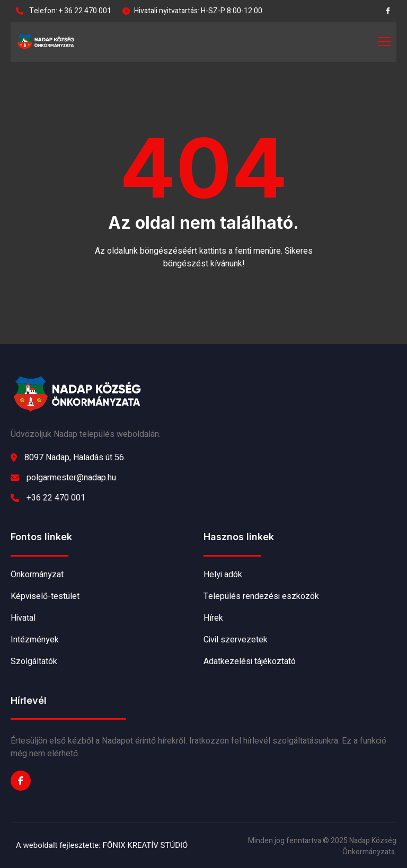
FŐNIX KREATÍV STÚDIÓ (145, 845)
